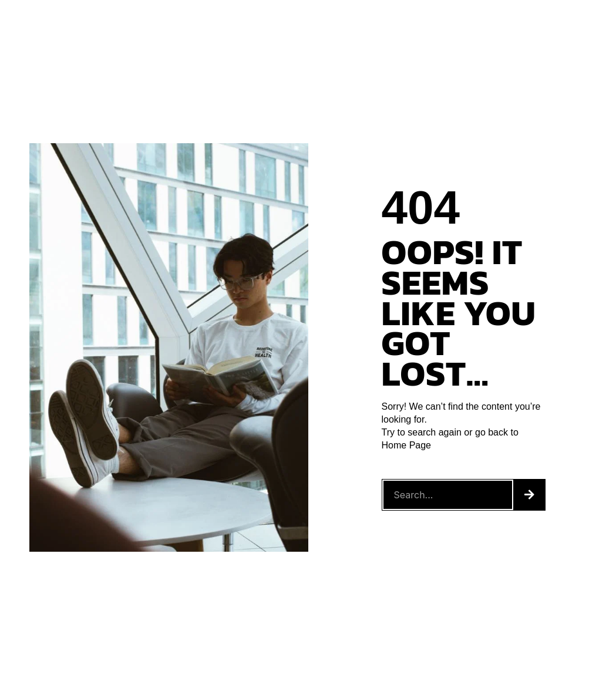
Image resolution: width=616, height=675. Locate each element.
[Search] (529, 495)
